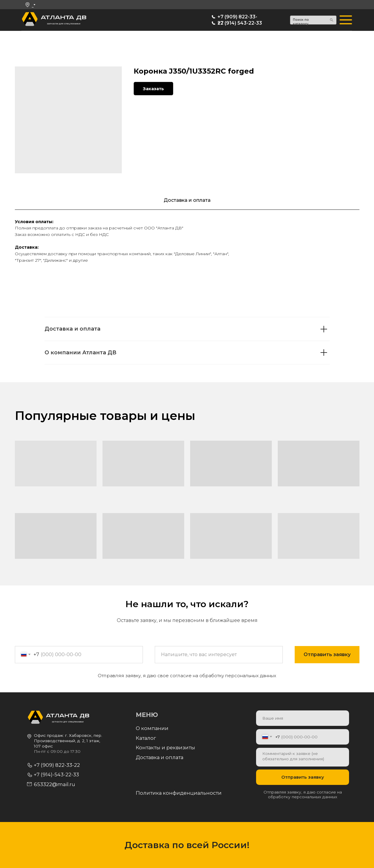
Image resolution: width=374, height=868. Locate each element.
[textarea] (303, 757)
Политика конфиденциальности (179, 793)
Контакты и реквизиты (165, 748)
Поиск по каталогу (301, 22)
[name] (303, 718)
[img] (30, 20)
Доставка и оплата (160, 757)
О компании (152, 728)
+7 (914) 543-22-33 (240, 23)
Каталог (146, 738)
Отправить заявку (303, 777)
